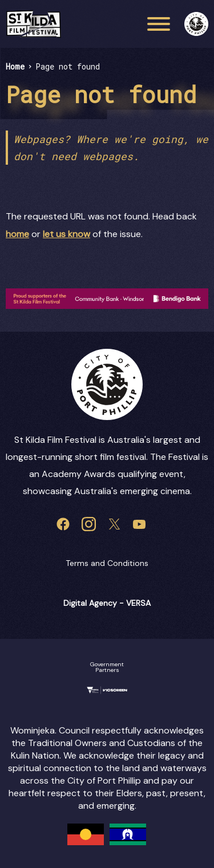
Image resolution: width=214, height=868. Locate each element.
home (17, 234)
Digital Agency (90, 603)
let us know (66, 234)
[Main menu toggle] (159, 24)
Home (15, 66)
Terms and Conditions (107, 563)
